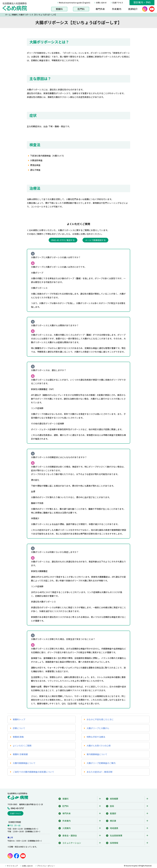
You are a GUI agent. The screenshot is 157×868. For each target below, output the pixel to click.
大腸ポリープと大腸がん (98, 728)
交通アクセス (118, 3)
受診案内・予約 (142, 2)
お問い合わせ (101, 3)
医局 (112, 806)
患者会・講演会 (70, 835)
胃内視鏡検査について (97, 754)
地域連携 (114, 828)
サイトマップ (12, 866)
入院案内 (66, 828)
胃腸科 (59, 9)
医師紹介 (133, 9)
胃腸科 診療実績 (20, 754)
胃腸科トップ (19, 719)
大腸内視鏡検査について (24, 763)
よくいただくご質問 (22, 746)
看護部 (113, 813)
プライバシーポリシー (46, 866)
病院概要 (114, 799)
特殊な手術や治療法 (96, 737)
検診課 (113, 821)
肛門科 (81, 9)
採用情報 (114, 843)
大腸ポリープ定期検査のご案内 (101, 763)
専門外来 (100, 9)
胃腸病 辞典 (18, 737)
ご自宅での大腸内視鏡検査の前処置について (33, 772)
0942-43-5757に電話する (63, 240)
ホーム (8, 15)
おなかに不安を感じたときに (100, 719)
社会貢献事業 (116, 835)
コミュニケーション (72, 843)
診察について (19, 728)
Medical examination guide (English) (74, 3)
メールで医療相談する (95, 240)
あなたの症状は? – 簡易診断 (100, 772)
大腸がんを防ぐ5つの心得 (99, 746)
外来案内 (117, 9)
